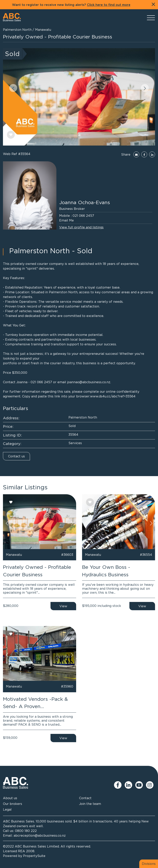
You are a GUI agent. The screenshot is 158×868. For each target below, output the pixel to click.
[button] (13, 88)
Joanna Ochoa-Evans (85, 202)
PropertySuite (34, 856)
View (63, 606)
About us (10, 798)
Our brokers (13, 804)
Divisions (149, 864)
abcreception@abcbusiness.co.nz (40, 835)
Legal (7, 809)
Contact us (16, 456)
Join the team (90, 804)
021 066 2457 (83, 216)
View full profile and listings (81, 227)
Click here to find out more (109, 5)
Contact (85, 798)
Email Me (66, 220)
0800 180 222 (26, 831)
